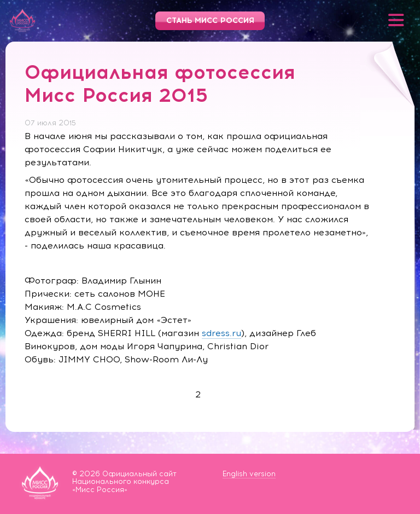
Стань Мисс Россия (210, 21)
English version (249, 474)
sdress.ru (221, 333)
